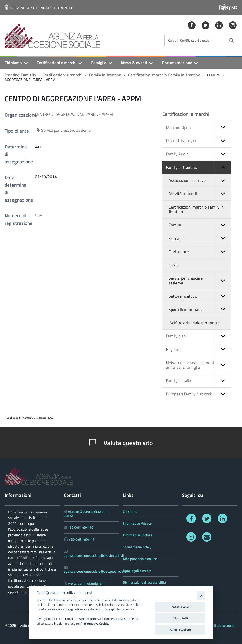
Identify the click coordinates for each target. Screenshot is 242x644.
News (174, 265)
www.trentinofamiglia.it (86, 583)
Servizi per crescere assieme (200, 281)
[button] (223, 128)
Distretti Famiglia (199, 141)
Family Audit (199, 154)
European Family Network (199, 394)
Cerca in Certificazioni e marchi (190, 41)
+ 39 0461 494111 (81, 539)
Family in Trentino (105, 75)
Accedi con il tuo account (216, 625)
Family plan (199, 336)
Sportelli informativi (200, 310)
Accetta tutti (180, 606)
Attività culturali (200, 194)
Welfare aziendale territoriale (194, 323)
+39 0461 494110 (81, 527)
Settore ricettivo (200, 296)
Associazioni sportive (200, 181)
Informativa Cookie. (96, 624)
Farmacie (200, 239)
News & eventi (134, 63)
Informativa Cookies (138, 535)
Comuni (200, 225)
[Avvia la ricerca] (231, 41)
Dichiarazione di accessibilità (144, 582)
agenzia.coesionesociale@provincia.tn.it (94, 556)
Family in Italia (199, 381)
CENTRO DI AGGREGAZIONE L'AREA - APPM (74, 114)
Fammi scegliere (180, 629)
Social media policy (137, 547)
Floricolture (200, 252)
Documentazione (177, 63)
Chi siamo (13, 63)
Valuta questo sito (121, 443)
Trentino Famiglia (20, 75)
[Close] (201, 595)
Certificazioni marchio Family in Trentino (164, 75)
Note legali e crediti (137, 571)
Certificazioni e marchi (57, 63)
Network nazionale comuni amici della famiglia (199, 365)
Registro (199, 350)
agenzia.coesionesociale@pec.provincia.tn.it (97, 571)
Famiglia (99, 63)
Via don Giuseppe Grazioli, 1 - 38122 (87, 514)
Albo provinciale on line (140, 559)
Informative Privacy (137, 523)
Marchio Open (199, 128)
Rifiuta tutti (180, 618)
